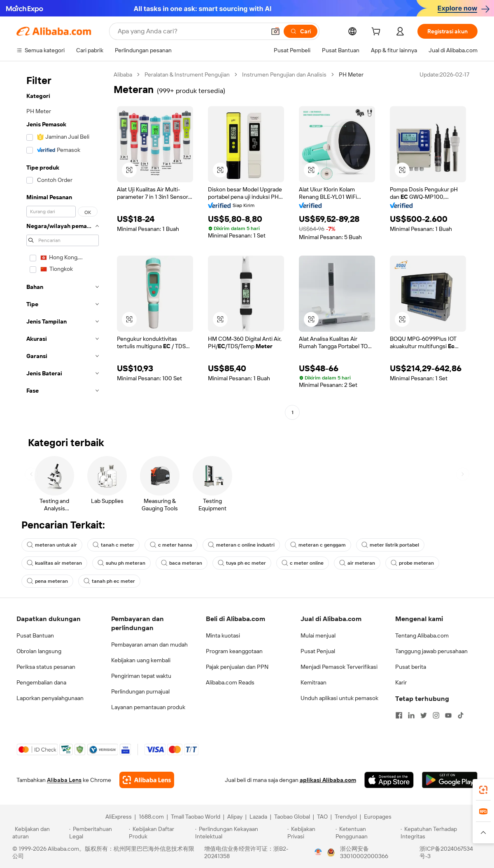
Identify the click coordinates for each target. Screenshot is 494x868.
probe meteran (412, 563)
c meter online (303, 563)
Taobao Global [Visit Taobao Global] (292, 817)
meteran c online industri (241, 545)
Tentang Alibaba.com (422, 635)
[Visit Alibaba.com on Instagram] (436, 715)
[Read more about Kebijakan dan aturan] (40, 833)
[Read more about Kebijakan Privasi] (310, 833)
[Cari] (301, 31)
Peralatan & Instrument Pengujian (187, 74)
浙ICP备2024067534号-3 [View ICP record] (446, 852)
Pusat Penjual (318, 651)
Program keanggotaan (234, 651)
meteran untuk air (52, 545)
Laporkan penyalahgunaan (50, 698)
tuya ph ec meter (242, 563)
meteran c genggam (318, 545)
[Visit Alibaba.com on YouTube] (448, 715)
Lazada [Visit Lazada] (258, 817)
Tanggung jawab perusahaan (431, 651)
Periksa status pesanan (46, 667)
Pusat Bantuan (35, 635)
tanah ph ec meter (109, 581)
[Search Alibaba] (191, 31)
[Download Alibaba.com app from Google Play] (450, 780)
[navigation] (63, 244)
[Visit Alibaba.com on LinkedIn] (411, 715)
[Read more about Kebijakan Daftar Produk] (161, 833)
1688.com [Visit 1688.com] (151, 817)
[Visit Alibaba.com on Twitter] (424, 715)
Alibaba (123, 74)
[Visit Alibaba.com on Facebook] (399, 715)
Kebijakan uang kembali (141, 660)
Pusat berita (411, 667)
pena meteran (47, 581)
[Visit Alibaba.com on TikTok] (461, 715)
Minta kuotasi (223, 635)
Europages (378, 817)
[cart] (377, 33)
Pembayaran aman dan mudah (149, 645)
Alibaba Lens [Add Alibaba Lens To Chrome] (64, 780)
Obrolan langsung (39, 651)
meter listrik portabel (390, 545)
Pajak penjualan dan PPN (237, 667)
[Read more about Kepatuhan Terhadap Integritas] (441, 833)
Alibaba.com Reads (230, 682)
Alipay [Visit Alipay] (235, 817)
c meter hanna (171, 545)
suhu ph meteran (121, 563)
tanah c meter (113, 545)
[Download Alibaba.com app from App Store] (389, 780)
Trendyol (346, 817)
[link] (483, 790)
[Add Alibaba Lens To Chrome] (147, 780)
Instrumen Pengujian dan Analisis (284, 74)
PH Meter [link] (351, 74)
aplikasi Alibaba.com (328, 780)
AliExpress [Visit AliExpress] (119, 817)
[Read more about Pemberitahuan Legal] (98, 833)
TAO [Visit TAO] (322, 817)
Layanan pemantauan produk (148, 707)
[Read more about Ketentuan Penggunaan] (367, 833)
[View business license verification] (318, 852)
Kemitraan (313, 682)
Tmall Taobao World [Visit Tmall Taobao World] (196, 817)
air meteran (357, 563)
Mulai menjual (318, 635)
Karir (401, 682)
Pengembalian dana (41, 682)
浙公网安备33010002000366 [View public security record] (364, 852)
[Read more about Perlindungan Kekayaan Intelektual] (240, 833)
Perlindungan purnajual (140, 691)
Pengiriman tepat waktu (141, 676)
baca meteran (182, 563)
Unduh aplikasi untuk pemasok (339, 698)
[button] (275, 31)
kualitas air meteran (54, 563)
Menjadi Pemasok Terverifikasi (339, 667)
